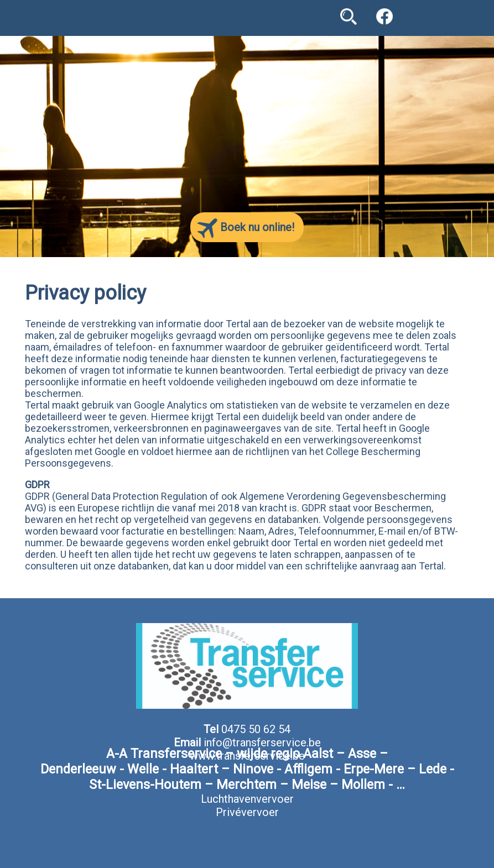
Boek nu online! (246, 228)
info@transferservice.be (262, 742)
